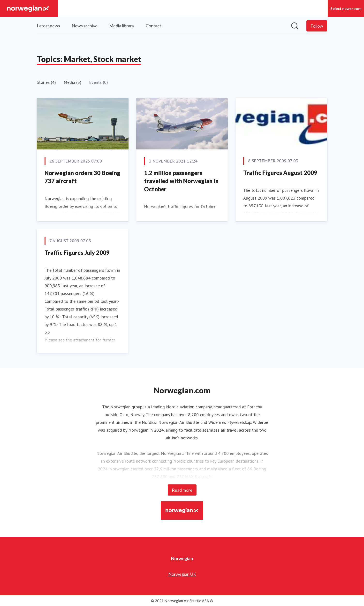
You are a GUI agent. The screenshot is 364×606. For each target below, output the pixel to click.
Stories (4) (46, 82)
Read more (182, 490)
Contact (153, 26)
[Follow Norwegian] (317, 26)
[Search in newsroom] (295, 26)
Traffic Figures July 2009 (77, 252)
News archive (85, 26)
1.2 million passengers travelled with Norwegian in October (181, 181)
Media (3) (72, 82)
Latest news (48, 26)
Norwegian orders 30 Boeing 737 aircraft (82, 177)
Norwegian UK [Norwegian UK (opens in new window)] (182, 574)
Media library (122, 26)
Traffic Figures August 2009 (280, 173)
